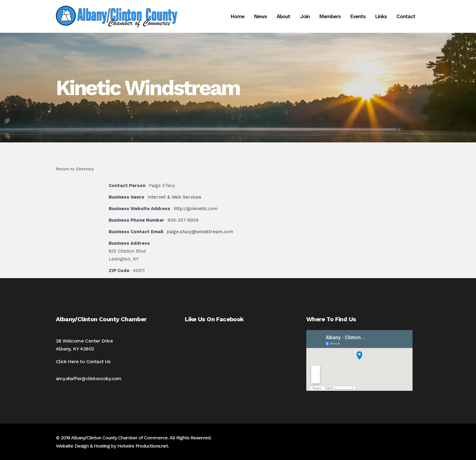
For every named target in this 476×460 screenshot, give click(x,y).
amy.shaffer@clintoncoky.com (89, 378)
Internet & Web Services (174, 197)
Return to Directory (75, 169)
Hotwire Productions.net (143, 446)
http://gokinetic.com (196, 209)
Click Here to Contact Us (83, 361)
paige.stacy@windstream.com (200, 232)
